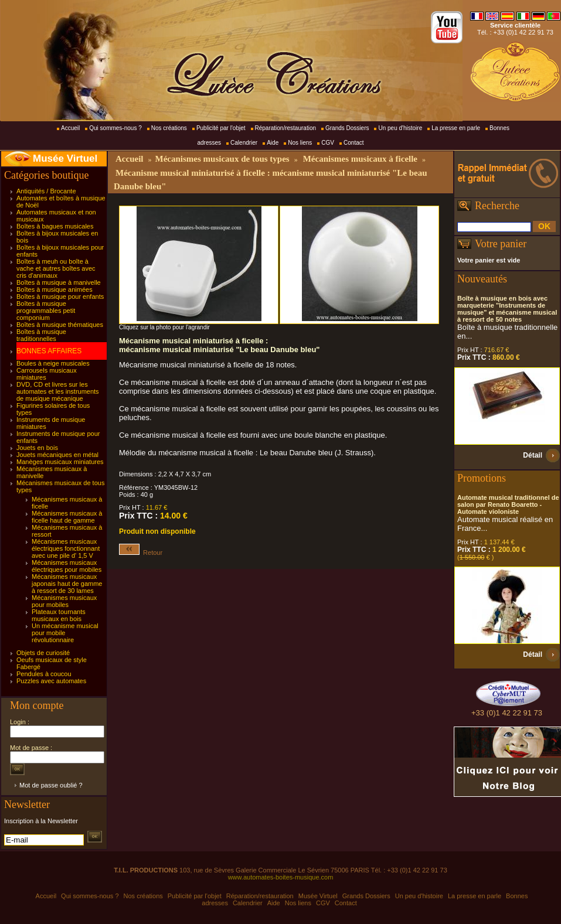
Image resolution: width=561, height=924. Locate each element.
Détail (533, 455)
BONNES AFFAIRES (49, 351)
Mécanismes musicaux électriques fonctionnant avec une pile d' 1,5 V (66, 548)
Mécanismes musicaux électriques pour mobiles (67, 566)
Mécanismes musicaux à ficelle (360, 159)
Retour (141, 553)
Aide (273, 143)
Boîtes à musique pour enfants (60, 296)
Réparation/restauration (286, 128)
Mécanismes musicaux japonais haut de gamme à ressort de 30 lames (67, 584)
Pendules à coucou (44, 674)
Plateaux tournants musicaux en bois (59, 615)
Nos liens (300, 143)
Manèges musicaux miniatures (60, 462)
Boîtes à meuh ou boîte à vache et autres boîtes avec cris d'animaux (56, 268)
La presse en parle (456, 128)
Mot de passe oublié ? (51, 785)
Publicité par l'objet (221, 128)
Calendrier (244, 143)
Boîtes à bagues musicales (55, 226)
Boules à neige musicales (53, 363)
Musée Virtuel (65, 158)
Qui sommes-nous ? (115, 128)
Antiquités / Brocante (46, 191)
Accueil (70, 128)
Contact (353, 143)
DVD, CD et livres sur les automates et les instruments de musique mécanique (58, 391)
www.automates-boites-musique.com (281, 877)
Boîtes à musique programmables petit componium (46, 311)
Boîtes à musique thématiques (60, 325)
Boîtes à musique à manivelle (59, 282)
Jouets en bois (37, 448)
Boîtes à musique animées (55, 289)
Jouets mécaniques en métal (57, 455)
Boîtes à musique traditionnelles (41, 335)
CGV (328, 143)
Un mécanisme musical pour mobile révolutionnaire (65, 633)
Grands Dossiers (347, 128)
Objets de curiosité (43, 653)
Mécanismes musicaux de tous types (222, 159)
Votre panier (501, 244)
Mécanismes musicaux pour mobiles (64, 601)
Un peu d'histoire (400, 128)
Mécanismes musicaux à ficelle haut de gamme (67, 517)
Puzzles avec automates (51, 681)
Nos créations (169, 128)
